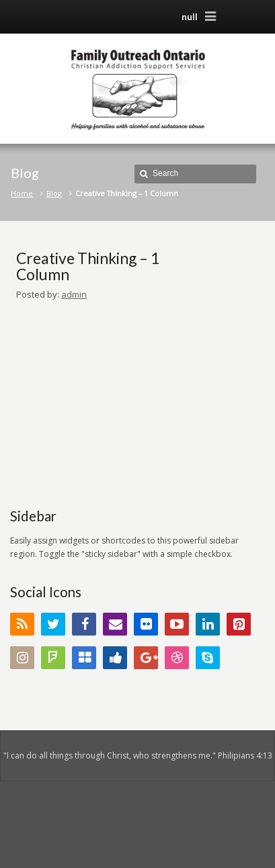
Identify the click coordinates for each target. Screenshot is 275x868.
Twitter (53, 624)
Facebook (84, 624)
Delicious (84, 658)
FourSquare (53, 658)
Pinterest (239, 624)
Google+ (146, 658)
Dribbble (177, 658)
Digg (115, 658)
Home (22, 193)
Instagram (22, 658)
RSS (22, 624)
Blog (54, 193)
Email (115, 624)
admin (74, 294)
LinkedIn (208, 624)
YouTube (177, 624)
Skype (208, 658)
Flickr (146, 624)
